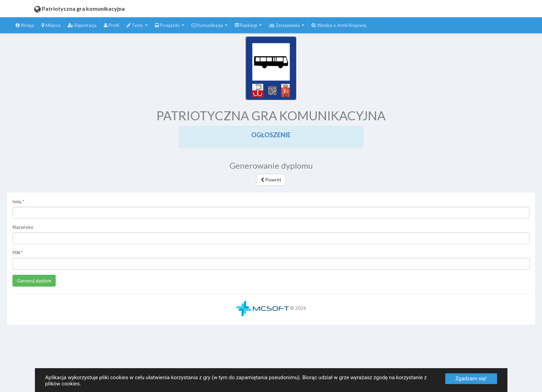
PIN (16, 253)
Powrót (271, 180)
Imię (17, 202)
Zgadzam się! (471, 379)
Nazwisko (23, 227)
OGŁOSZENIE (271, 135)
